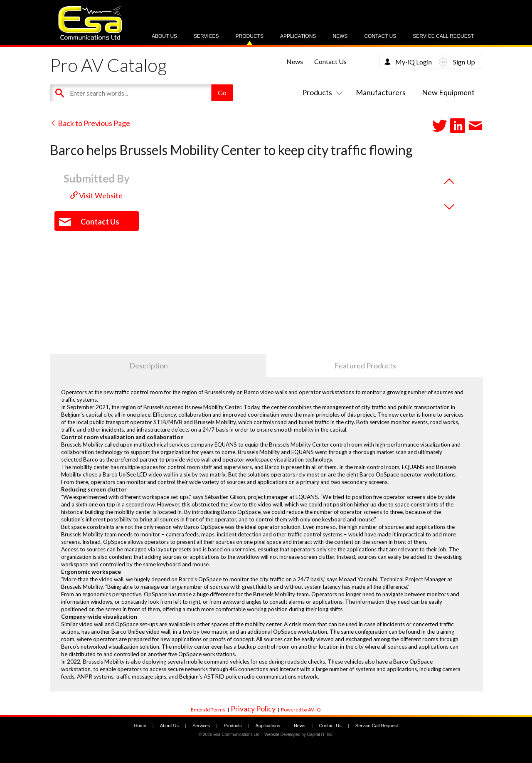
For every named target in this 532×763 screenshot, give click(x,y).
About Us (164, 36)
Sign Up (464, 62)
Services (206, 36)
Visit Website (96, 195)
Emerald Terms (208, 710)
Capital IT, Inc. (320, 735)
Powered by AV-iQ (301, 710)
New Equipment (448, 92)
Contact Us (380, 36)
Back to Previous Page (90, 123)
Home (140, 726)
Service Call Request (443, 36)
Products (250, 36)
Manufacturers (381, 92)
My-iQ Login (414, 62)
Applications (298, 36)
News (340, 36)
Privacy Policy (253, 709)
